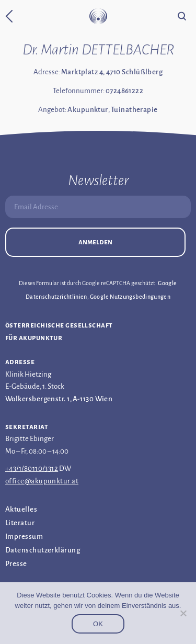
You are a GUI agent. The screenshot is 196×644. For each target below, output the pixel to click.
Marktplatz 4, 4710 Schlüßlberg (112, 72)
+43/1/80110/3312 (32, 468)
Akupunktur (88, 110)
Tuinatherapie (134, 110)
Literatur (20, 523)
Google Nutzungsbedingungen (130, 297)
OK (98, 624)
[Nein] (183, 613)
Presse (16, 564)
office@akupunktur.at (42, 481)
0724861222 (125, 91)
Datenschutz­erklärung (43, 550)
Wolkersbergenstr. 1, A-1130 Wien (59, 399)
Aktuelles (21, 509)
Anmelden (95, 242)
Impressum (24, 536)
